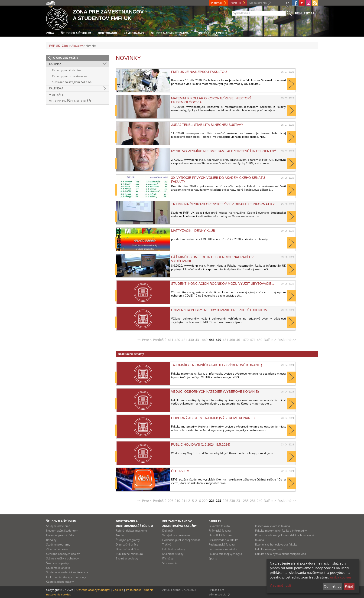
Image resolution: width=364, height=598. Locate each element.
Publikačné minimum (129, 554)
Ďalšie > (270, 340)
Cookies (118, 590)
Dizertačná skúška (128, 549)
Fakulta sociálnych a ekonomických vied (281, 554)
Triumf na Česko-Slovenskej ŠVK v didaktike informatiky (223, 204)
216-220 (201, 501)
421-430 (188, 340)
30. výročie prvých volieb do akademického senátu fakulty (218, 180)
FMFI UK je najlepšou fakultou (199, 72)
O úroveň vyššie (66, 58)
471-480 (256, 340)
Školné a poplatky (57, 563)
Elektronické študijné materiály (66, 577)
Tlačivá (167, 544)
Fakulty (215, 521)
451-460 (229, 340)
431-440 (201, 340)
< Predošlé (158, 340)
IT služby (168, 558)
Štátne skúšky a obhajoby (62, 558)
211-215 (188, 501)
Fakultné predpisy (174, 549)
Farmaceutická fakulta (223, 549)
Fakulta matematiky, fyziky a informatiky (281, 531)
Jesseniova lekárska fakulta (273, 526)
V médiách (57, 95)
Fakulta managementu (270, 549)
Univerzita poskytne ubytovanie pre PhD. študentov (219, 310)
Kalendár (56, 88)
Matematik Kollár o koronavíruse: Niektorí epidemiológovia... (211, 100)
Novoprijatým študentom (62, 531)
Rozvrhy (51, 540)
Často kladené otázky (60, 582)
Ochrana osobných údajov (63, 554)
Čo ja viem (180, 471)
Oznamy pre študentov (67, 70)
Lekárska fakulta (219, 526)
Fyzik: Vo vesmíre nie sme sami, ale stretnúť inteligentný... (225, 151)
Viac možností (280, 585)
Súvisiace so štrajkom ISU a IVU (72, 82)
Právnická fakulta (220, 531)
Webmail (217, 3)
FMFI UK (222, 33)
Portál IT (236, 3)
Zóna (50, 33)
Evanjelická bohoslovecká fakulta (276, 544)
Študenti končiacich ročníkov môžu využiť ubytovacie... (223, 284)
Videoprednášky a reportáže (70, 101)
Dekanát (168, 531)
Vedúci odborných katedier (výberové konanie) (215, 392)
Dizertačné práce (127, 544)
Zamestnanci (134, 33)
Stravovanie (170, 563)
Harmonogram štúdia (60, 535)
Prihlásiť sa (305, 13)
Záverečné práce (57, 549)
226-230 (229, 501)
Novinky (55, 64)
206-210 (174, 501)
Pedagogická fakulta (222, 544)
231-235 (242, 501)
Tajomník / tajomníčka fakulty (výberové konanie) (217, 365)
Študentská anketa (58, 568)
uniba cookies (341, 577)
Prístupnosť (133, 590)
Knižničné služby (173, 554)
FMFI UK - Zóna (59, 46)
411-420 (174, 340)
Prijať (349, 586)
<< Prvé (143, 340)
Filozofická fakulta (220, 535)
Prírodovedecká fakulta (224, 540)
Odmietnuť (332, 586)
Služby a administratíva (170, 33)
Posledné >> (287, 340)
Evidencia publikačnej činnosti (181, 540)
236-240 (256, 501)
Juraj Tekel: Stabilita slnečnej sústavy (207, 125)
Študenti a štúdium (76, 33)
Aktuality (77, 46)
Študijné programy (58, 544)
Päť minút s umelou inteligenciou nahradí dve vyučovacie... (213, 259)
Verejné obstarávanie (176, 535)
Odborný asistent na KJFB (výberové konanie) (213, 418)
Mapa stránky (258, 3)
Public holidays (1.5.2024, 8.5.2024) (201, 444)
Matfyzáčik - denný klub (193, 231)
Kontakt (202, 33)
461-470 (242, 340)
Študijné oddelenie (58, 526)
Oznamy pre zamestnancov (70, 76)
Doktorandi (107, 33)
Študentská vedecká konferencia (67, 572)
